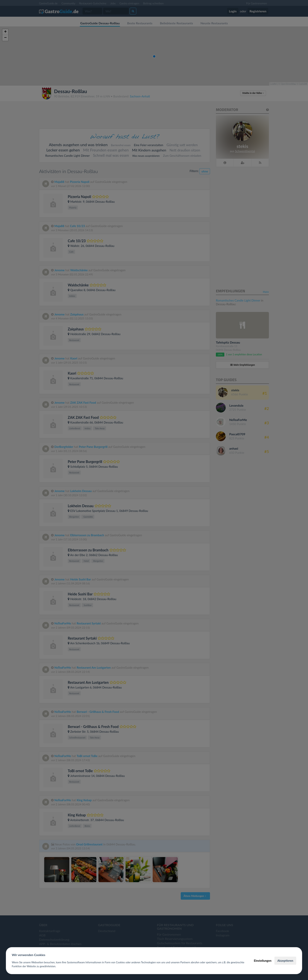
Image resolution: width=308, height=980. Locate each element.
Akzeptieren (285, 961)
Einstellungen (263, 961)
